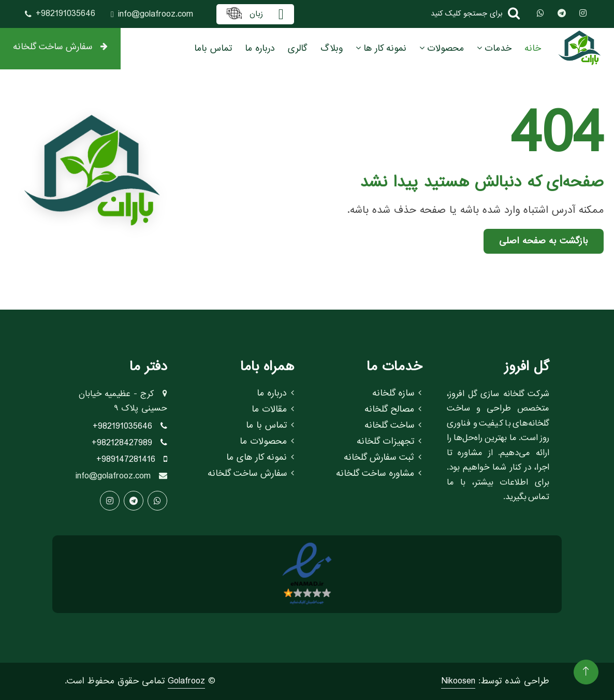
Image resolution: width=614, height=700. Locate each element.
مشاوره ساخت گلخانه (379, 474)
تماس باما (213, 48)
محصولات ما (267, 442)
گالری (298, 48)
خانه (533, 48)
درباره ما (260, 48)
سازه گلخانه (397, 393)
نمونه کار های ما (260, 458)
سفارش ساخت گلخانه (60, 47)
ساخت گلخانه (393, 426)
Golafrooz (186, 681)
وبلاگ (332, 48)
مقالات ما (273, 410)
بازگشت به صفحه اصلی (544, 241)
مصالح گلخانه (393, 410)
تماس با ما (270, 426)
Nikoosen (458, 681)
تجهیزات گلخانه (389, 442)
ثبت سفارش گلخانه (383, 458)
